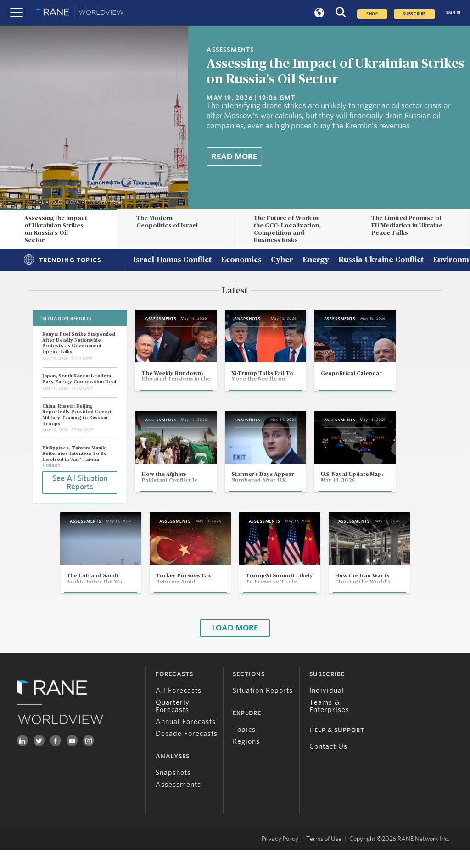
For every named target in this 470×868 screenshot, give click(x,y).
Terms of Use (324, 857)
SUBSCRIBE (414, 14)
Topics (244, 747)
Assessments (178, 802)
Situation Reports (263, 708)
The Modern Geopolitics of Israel (167, 222)
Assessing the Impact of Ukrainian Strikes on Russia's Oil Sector (56, 229)
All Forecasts (179, 708)
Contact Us (328, 764)
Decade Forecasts (187, 752)
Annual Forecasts (186, 740)
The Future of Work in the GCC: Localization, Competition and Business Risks (287, 229)
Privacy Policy (280, 857)
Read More (234, 157)
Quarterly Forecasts (173, 724)
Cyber (282, 260)
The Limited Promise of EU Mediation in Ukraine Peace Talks (407, 226)
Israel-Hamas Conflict (172, 260)
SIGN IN (453, 13)
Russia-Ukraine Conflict (381, 260)
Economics (241, 260)
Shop (372, 14)
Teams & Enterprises (329, 724)
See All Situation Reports (80, 482)
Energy (316, 260)
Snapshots (173, 791)
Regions (246, 759)
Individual (327, 708)
